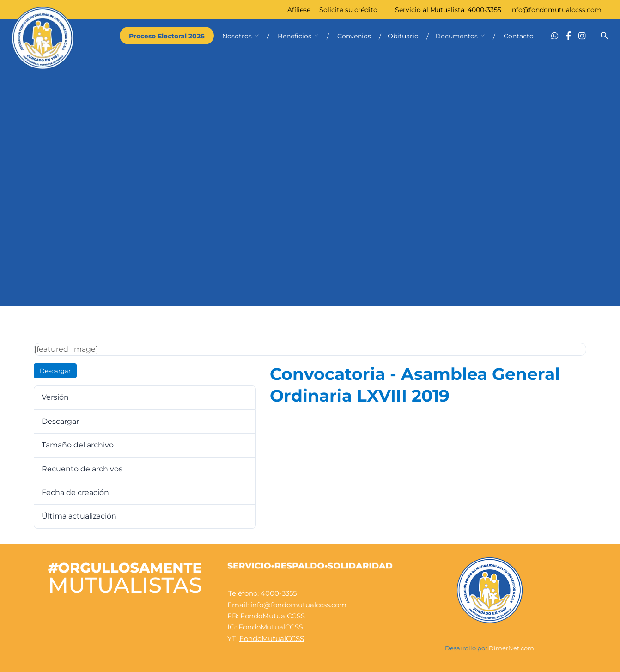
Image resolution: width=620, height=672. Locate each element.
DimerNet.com (511, 648)
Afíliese (299, 10)
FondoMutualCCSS (273, 616)
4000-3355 (484, 10)
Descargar (55, 371)
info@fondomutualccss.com (556, 10)
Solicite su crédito (348, 10)
